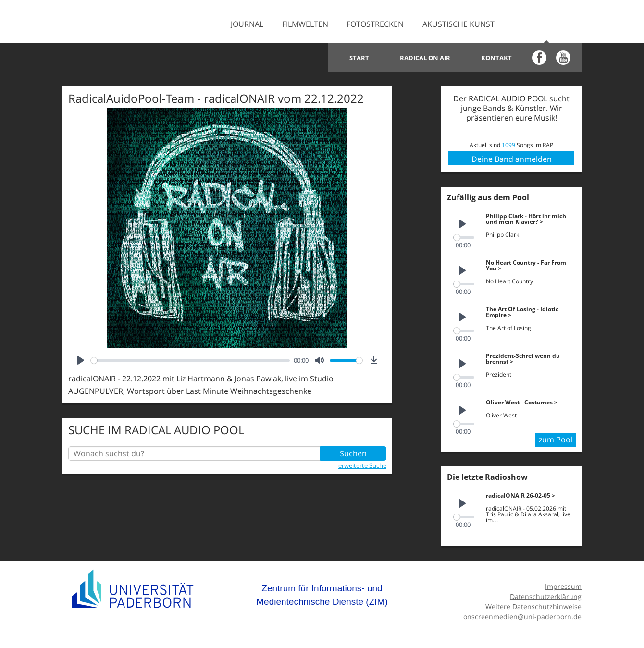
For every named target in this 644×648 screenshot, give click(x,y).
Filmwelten (305, 24)
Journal (247, 24)
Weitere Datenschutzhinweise (533, 604)
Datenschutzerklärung (546, 594)
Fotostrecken (375, 24)
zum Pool (556, 437)
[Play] (81, 360)
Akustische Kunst (458, 24)
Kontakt (496, 58)
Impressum (563, 584)
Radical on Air (425, 58)
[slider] (190, 361)
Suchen (353, 453)
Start (359, 58)
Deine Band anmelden (512, 159)
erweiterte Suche (362, 465)
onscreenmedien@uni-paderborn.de (522, 614)
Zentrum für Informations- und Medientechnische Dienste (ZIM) (322, 593)
